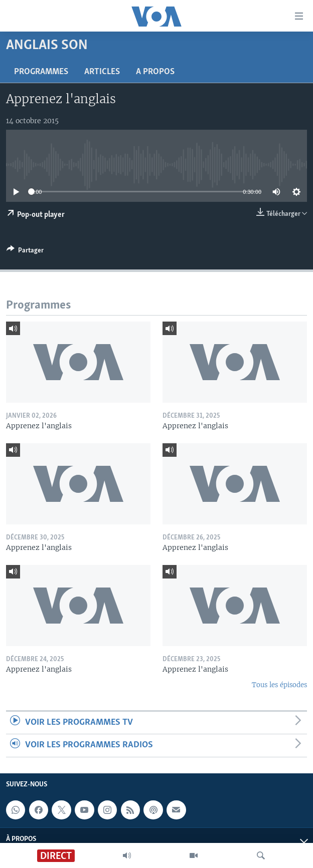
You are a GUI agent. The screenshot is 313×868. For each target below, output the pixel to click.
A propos (155, 72)
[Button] (25, 252)
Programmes (41, 72)
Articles (102, 72)
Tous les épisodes (279, 685)
